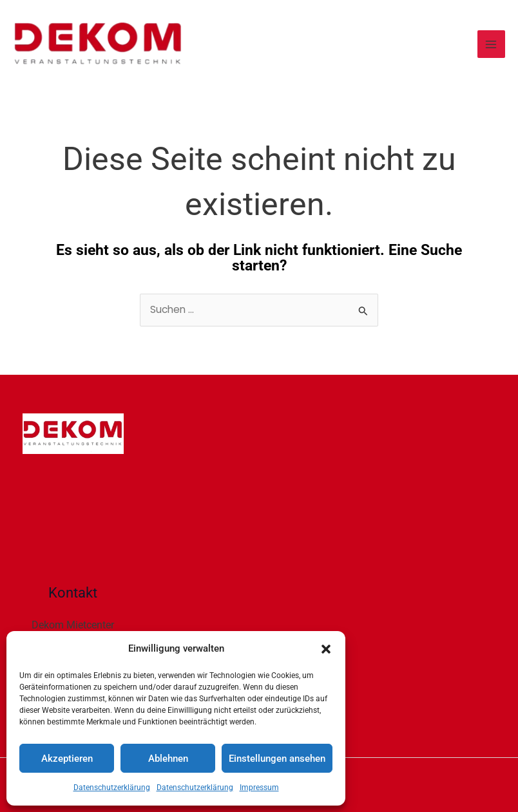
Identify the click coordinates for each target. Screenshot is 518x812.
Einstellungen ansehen (277, 759)
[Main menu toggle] (491, 44)
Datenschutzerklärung (112, 788)
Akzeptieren (67, 759)
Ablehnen (168, 759)
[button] (326, 649)
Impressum (259, 788)
